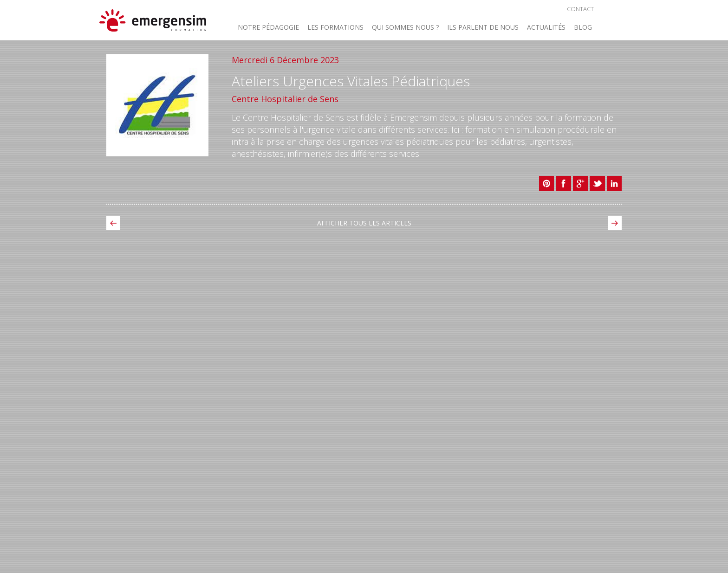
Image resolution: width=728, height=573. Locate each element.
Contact (580, 9)
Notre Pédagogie (268, 28)
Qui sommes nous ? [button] (405, 28)
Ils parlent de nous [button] (483, 28)
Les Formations (335, 28)
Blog (583, 28)
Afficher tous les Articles (364, 223)
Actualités (546, 28)
